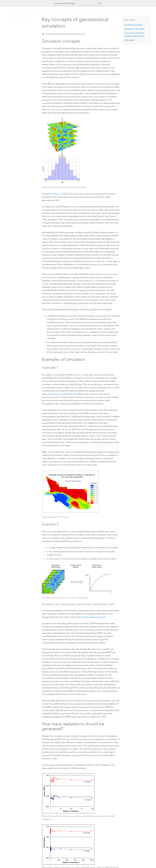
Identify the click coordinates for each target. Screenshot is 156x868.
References (129, 40)
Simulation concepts (134, 25)
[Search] (100, 3)
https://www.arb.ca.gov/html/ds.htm (59, 394)
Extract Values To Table (57, 194)
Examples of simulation (135, 29)
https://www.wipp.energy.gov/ (91, 617)
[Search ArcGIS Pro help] (76, 3)
